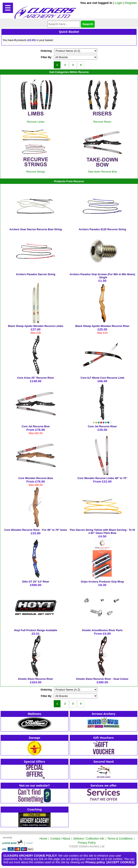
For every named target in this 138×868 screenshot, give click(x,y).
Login (119, 3)
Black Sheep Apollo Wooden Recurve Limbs (36, 326)
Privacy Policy (87, 843)
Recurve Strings (36, 172)
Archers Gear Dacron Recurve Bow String (36, 229)
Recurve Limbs (36, 122)
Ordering (46, 51)
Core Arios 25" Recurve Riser (36, 378)
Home (43, 839)
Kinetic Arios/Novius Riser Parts (102, 630)
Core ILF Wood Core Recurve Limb (102, 378)
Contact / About (60, 839)
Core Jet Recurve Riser (102, 426)
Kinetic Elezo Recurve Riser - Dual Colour (102, 679)
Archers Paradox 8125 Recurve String (102, 229)
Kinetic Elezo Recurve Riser (36, 679)
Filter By (46, 57)
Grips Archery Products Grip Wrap (102, 582)
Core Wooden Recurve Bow (36, 478)
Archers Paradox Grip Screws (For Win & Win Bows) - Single (102, 276)
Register (131, 3)
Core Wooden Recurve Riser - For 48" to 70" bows (36, 530)
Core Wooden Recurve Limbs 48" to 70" (102, 478)
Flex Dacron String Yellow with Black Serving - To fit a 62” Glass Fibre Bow (102, 531)
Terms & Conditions (120, 839)
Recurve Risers (102, 122)
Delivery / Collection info (89, 839)
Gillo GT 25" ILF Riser (36, 582)
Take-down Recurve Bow (102, 172)
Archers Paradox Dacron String (36, 274)
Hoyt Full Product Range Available (36, 630)
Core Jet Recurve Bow (36, 426)
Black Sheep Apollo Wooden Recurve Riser (102, 326)
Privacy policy (95, 862)
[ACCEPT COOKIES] (120, 862)
